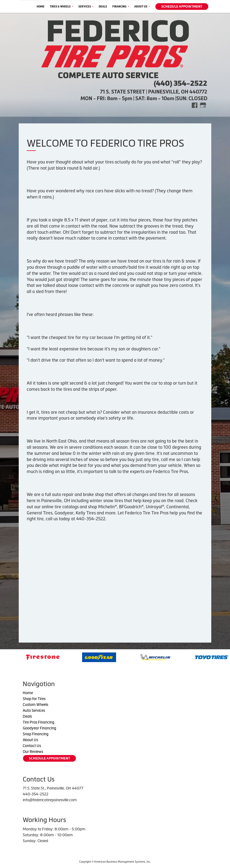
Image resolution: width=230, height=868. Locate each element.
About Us (142, 7)
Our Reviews (33, 752)
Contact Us (32, 746)
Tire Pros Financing (39, 722)
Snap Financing (36, 734)
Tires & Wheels (61, 7)
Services (86, 7)
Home (41, 7)
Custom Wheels (35, 705)
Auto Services (34, 710)
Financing (121, 7)
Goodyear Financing (39, 728)
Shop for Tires (34, 699)
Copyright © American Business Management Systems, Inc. (115, 862)
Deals (103, 7)
